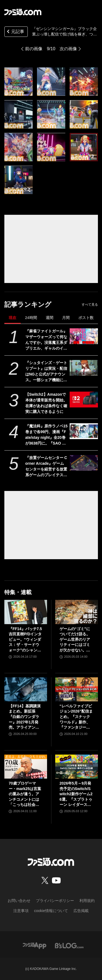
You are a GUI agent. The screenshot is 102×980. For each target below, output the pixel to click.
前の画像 (34, 49)
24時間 (31, 318)
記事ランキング (28, 304)
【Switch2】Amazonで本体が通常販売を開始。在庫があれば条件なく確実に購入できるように (46, 403)
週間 (50, 318)
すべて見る (90, 305)
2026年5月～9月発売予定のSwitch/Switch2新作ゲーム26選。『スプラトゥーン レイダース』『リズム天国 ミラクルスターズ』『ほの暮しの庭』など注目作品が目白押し (76, 794)
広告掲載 (81, 911)
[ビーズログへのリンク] (69, 945)
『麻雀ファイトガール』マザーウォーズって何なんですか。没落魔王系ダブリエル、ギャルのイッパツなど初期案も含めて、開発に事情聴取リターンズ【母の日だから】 (46, 340)
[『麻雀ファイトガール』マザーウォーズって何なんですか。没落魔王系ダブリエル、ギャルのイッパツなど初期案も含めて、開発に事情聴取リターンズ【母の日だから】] (84, 336)
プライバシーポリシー (55, 901)
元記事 (15, 32)
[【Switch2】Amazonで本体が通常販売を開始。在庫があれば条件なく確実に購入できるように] (84, 400)
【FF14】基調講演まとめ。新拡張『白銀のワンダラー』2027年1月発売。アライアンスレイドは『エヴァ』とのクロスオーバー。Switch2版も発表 (25, 717)
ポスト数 (86, 318)
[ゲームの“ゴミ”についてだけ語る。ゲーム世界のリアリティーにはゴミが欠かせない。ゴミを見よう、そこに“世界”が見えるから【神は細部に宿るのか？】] (77, 612)
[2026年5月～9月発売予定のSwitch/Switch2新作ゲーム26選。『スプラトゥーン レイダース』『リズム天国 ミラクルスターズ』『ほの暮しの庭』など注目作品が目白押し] (77, 767)
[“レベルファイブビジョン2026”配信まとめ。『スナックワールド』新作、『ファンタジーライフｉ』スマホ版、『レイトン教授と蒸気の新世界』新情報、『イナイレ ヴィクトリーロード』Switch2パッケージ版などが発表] (77, 689)
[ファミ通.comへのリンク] (23, 12)
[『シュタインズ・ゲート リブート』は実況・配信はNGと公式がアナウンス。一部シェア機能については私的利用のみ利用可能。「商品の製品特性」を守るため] (84, 368)
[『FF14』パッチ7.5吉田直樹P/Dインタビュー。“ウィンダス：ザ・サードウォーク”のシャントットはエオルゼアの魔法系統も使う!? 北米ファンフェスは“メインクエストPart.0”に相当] (26, 612)
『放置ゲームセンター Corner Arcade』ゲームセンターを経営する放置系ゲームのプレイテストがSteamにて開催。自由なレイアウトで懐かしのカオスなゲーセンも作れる (46, 467)
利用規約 (87, 901)
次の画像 (68, 49)
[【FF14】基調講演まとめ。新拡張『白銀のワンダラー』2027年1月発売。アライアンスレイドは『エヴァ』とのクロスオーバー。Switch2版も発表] (26, 689)
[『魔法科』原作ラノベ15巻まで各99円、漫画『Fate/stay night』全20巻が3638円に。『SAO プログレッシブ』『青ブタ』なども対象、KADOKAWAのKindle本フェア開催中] (84, 431)
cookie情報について (51, 911)
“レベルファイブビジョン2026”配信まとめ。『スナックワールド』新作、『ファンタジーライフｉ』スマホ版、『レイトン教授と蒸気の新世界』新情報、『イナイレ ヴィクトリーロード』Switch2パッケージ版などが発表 (76, 717)
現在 (13, 318)
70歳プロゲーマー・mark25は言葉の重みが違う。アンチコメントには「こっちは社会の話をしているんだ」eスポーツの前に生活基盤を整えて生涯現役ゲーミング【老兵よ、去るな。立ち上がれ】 (25, 794)
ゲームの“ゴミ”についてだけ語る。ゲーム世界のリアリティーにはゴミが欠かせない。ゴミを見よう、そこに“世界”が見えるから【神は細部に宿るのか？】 (75, 640)
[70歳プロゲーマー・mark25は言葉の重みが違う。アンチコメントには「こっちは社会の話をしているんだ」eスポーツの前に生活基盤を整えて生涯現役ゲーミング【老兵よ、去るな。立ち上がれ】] (26, 767)
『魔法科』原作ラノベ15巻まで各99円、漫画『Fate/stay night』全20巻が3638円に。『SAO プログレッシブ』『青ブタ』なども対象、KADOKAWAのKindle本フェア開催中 (47, 435)
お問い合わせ (19, 901)
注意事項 (21, 911)
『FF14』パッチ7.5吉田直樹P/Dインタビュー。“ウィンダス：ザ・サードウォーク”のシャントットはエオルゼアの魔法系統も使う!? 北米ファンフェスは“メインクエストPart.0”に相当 (25, 640)
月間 (66, 318)
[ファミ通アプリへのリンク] (35, 945)
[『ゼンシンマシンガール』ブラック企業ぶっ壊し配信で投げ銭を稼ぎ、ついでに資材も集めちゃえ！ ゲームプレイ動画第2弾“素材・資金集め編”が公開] (18, 82)
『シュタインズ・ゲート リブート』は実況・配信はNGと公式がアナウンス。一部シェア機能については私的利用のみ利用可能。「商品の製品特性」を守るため (46, 372)
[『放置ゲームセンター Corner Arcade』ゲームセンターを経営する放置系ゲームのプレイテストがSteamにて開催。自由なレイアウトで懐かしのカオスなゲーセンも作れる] (84, 463)
